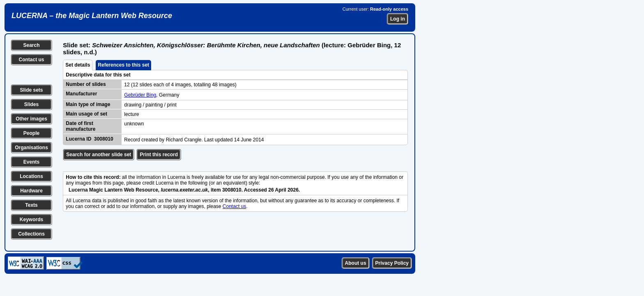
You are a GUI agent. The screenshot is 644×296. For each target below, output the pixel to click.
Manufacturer (81, 94)
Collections (31, 234)
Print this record (159, 155)
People (31, 133)
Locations (31, 176)
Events (31, 162)
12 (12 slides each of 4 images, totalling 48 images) (180, 85)
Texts (31, 205)
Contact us (31, 60)
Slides (31, 104)
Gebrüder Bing (140, 95)
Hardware (31, 191)
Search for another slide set (99, 155)
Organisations (31, 148)
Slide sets (31, 90)
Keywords (31, 220)
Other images (31, 119)
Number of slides (86, 84)
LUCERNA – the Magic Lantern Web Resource (92, 16)
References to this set (123, 65)
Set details (78, 65)
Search (31, 45)
